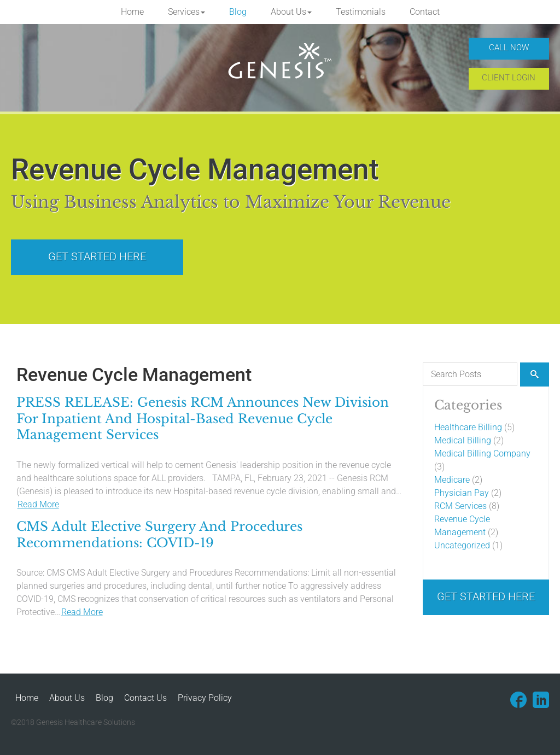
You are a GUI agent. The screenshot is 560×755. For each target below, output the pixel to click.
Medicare (452, 480)
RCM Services (460, 506)
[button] (186, 12)
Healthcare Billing (468, 427)
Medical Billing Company (482, 453)
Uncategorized (462, 545)
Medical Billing (463, 440)
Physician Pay (462, 493)
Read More (38, 504)
